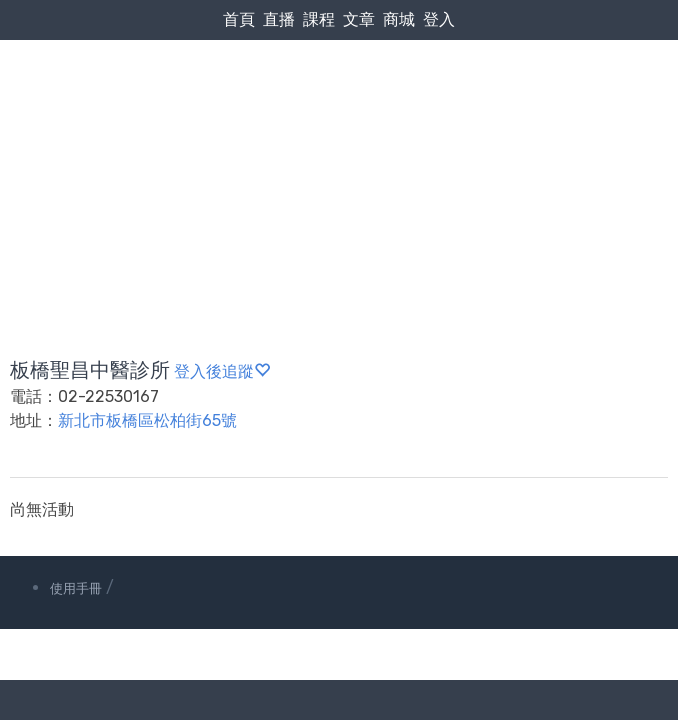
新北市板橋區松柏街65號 (147, 420)
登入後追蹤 (222, 371)
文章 (359, 19)
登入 (439, 19)
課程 (319, 19)
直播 (279, 19)
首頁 (239, 19)
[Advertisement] (339, 151)
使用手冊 (76, 588)
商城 (399, 19)
